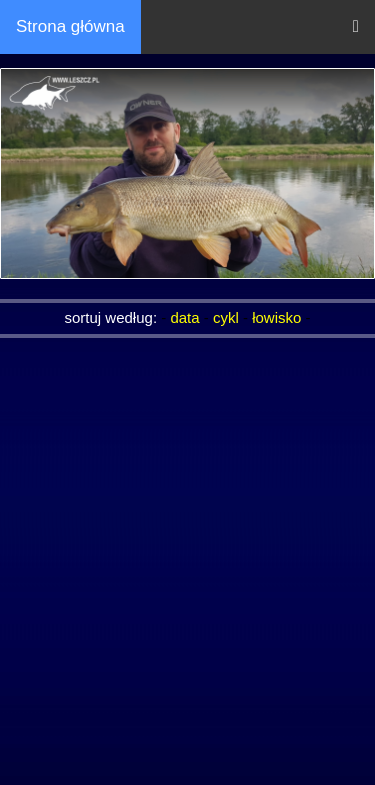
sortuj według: (113, 317)
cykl (226, 317)
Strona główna (70, 26)
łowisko (276, 317)
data (184, 317)
